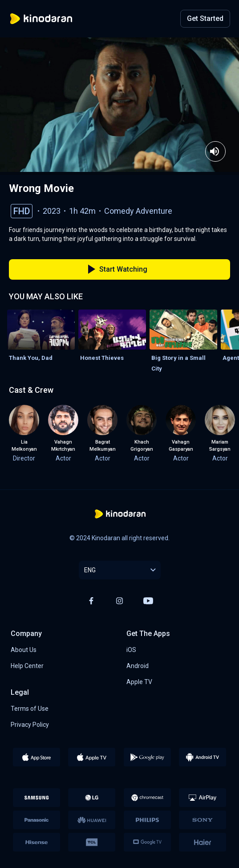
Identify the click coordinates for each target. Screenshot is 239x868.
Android (138, 666)
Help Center (27, 666)
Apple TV (139, 682)
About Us (24, 650)
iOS (131, 650)
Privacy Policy (30, 725)
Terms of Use (30, 709)
